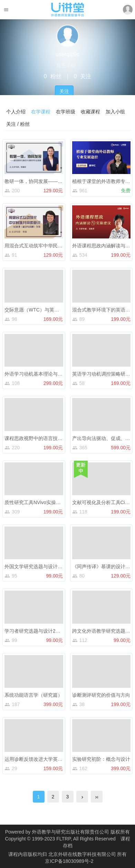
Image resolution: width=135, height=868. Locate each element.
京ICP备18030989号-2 (69, 861)
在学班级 (66, 112)
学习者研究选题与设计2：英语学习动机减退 (52, 631)
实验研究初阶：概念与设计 (101, 759)
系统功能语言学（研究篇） (33, 695)
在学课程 (41, 112)
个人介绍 (16, 112)
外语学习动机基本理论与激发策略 (41, 374)
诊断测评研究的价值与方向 (101, 695)
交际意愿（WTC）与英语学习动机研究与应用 (54, 310)
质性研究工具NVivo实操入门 (35, 502)
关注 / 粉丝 (18, 124)
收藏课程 (90, 112)
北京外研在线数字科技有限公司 (83, 854)
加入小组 (115, 112)
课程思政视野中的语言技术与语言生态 (46, 438)
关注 (64, 91)
